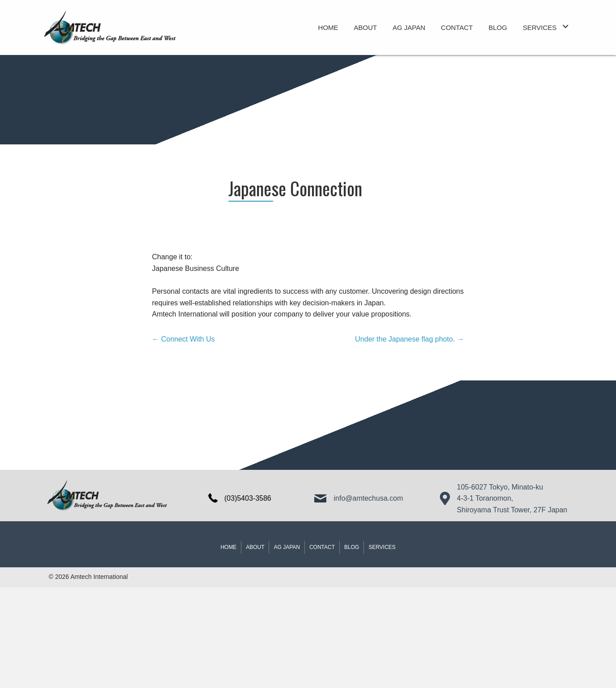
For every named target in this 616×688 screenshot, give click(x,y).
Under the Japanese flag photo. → (409, 339)
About (255, 547)
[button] (565, 27)
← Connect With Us (183, 339)
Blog (352, 547)
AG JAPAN (287, 547)
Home (228, 547)
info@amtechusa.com (369, 498)
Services (382, 547)
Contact (322, 547)
